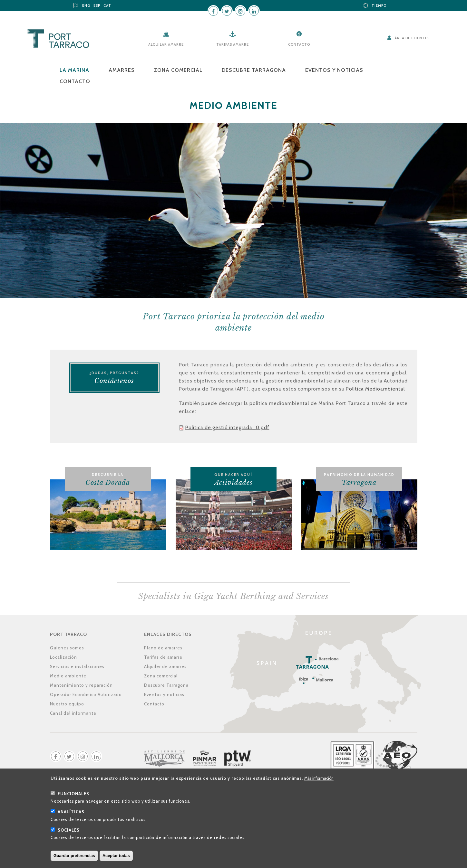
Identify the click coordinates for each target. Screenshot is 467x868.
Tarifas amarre (233, 44)
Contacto (299, 44)
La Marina (74, 70)
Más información (319, 784)
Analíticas (71, 817)
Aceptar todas (116, 861)
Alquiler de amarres (165, 666)
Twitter (227, 11)
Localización (63, 657)
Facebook (213, 11)
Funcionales (73, 799)
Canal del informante (73, 713)
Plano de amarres (163, 648)
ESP (97, 5)
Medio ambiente (68, 676)
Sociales (69, 836)
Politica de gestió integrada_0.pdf (227, 428)
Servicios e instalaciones (77, 666)
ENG (86, 5)
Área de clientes (412, 38)
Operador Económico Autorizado (86, 694)
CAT (107, 5)
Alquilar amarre (166, 44)
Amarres (122, 70)
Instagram (240, 11)
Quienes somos (67, 648)
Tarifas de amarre (163, 657)
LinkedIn (254, 11)
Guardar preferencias (74, 861)
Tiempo (379, 5)
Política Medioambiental (375, 389)
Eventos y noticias (334, 70)
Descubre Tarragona (254, 70)
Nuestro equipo (67, 704)
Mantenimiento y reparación (81, 685)
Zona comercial (178, 70)
